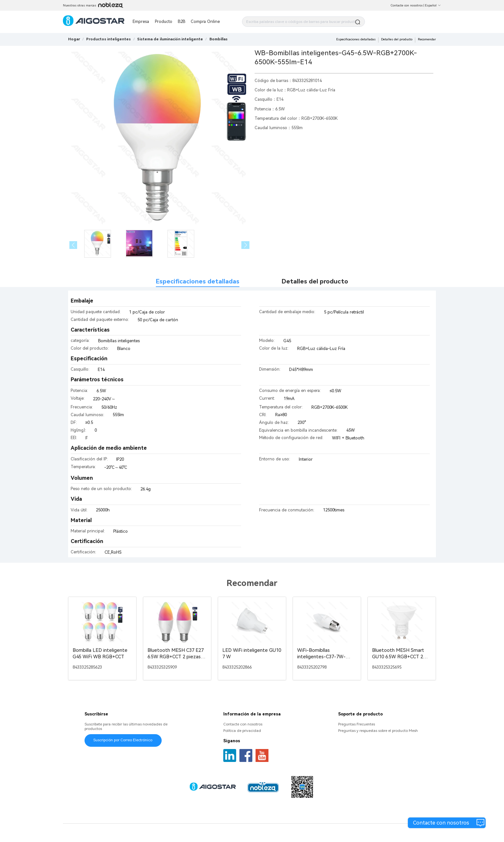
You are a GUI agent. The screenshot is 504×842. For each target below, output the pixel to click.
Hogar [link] (74, 39)
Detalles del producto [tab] (315, 281)
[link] (108, 39)
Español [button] (433, 5)
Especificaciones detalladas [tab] (198, 281)
